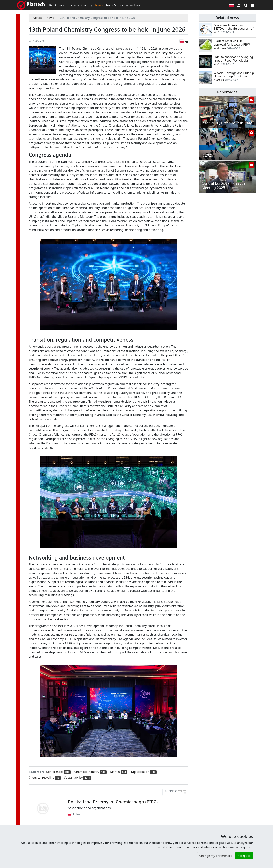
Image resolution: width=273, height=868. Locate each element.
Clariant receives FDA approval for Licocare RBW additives (232, 44)
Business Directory (79, 5)
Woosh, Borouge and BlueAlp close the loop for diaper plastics (234, 76)
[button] (239, 5)
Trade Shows (114, 5)
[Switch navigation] (253, 5)
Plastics (37, 18)
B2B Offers (56, 5)
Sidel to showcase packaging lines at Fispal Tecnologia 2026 (233, 60)
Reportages (227, 92)
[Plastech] (31, 5)
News (99, 5)
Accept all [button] (244, 856)
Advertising (134, 5)
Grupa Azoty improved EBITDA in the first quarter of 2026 (234, 29)
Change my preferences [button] (216, 856)
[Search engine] (246, 5)
